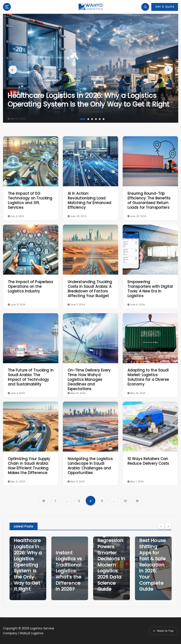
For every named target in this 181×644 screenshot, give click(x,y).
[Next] (168, 526)
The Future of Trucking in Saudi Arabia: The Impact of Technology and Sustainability (31, 377)
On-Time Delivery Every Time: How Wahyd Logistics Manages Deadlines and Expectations (89, 380)
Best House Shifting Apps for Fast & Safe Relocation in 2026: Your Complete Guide (152, 565)
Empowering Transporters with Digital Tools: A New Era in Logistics (150, 289)
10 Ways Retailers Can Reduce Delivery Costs (148, 461)
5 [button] (99, 118)
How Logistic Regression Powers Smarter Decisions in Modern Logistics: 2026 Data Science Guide (111, 559)
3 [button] (92, 118)
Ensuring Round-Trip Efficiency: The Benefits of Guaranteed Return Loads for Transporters (149, 200)
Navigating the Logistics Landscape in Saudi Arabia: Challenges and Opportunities (90, 466)
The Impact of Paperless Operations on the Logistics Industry (30, 286)
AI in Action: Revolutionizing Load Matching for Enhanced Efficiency (90, 200)
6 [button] (103, 118)
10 (125, 501)
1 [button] (80, 118)
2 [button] (88, 118)
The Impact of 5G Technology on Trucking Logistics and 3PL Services (30, 200)
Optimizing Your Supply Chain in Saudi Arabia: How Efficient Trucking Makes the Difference (29, 466)
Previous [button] (13, 70)
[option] (91, 68)
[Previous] (161, 526)
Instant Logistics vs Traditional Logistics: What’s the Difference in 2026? (69, 571)
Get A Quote (165, 7)
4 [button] (95, 118)
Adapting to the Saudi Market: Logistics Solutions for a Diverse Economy (148, 377)
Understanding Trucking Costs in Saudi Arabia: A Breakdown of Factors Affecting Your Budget (90, 289)
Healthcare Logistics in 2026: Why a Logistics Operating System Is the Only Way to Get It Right (89, 100)
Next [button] (168, 70)
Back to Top (163, 631)
